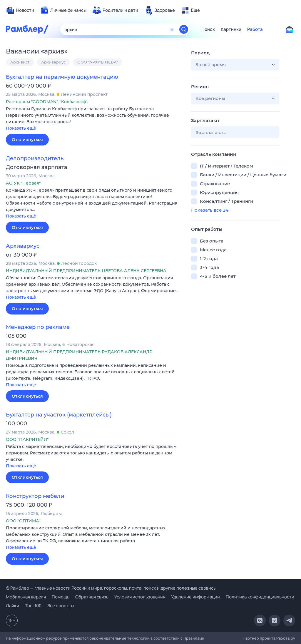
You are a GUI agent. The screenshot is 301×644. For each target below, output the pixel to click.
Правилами (194, 638)
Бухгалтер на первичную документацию (62, 77)
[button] (94, 119)
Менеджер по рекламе (38, 327)
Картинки (231, 29)
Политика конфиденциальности (260, 597)
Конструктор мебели (35, 496)
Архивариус (53, 62)
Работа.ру (286, 638)
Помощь (61, 597)
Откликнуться (27, 140)
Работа (255, 29)
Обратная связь (92, 597)
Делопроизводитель (35, 158)
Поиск (208, 29)
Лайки (12, 606)
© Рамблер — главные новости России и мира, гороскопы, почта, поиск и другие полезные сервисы (111, 588)
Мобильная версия (26, 597)
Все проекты (61, 606)
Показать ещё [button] (21, 128)
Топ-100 (33, 606)
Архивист (20, 62)
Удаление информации (195, 597)
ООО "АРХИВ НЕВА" (98, 62)
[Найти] (184, 29)
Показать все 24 (210, 210)
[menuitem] (20, 10)
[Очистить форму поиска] (172, 29)
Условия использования (140, 597)
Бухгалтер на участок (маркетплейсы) (59, 415)
